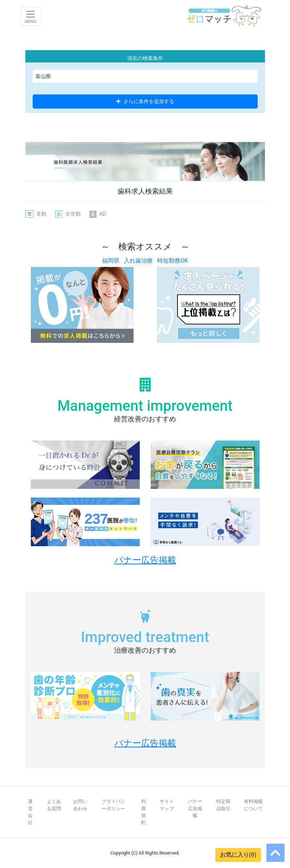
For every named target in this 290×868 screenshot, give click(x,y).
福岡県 (111, 261)
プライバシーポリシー (113, 805)
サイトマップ (167, 805)
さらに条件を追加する (145, 101)
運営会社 (30, 812)
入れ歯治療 (138, 261)
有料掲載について (253, 805)
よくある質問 (54, 805)
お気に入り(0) (238, 855)
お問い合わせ (80, 805)
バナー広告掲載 (195, 808)
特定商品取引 (223, 805)
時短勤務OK (173, 261)
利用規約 (144, 812)
